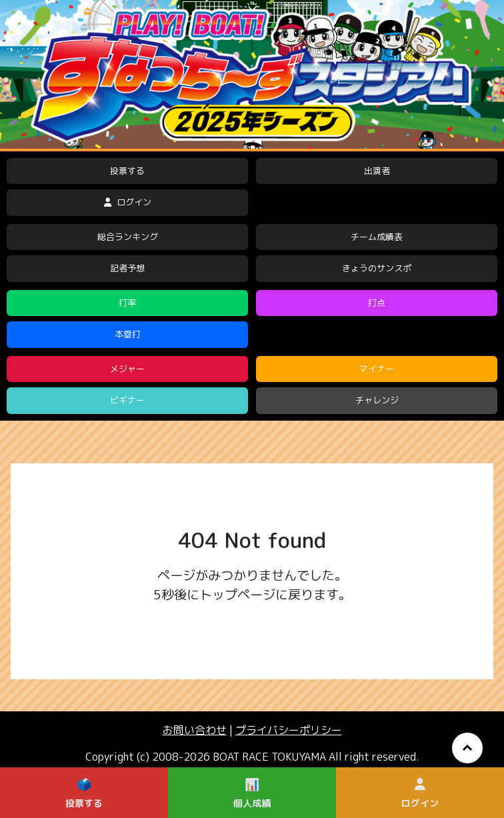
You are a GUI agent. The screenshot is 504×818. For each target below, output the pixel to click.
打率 (127, 303)
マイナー (377, 369)
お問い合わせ (195, 730)
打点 (377, 303)
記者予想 (127, 268)
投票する (127, 171)
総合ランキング (128, 237)
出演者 (377, 171)
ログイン (128, 202)
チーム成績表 (377, 237)
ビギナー (127, 400)
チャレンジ (377, 400)
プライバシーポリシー (289, 730)
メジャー (127, 369)
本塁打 (128, 334)
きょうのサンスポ (377, 268)
